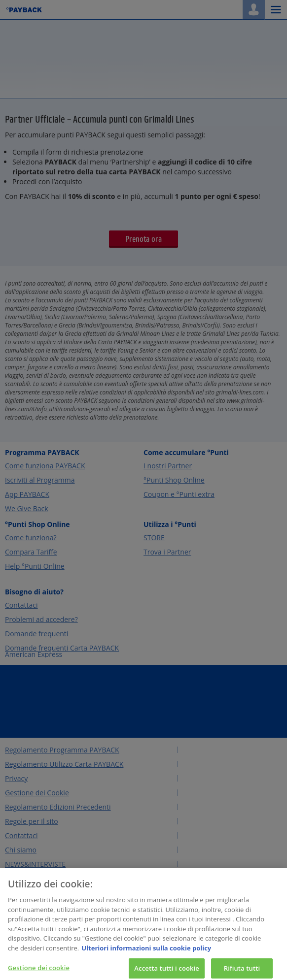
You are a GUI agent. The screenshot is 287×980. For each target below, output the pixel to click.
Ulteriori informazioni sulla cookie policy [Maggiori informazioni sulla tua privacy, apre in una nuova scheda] (146, 952)
